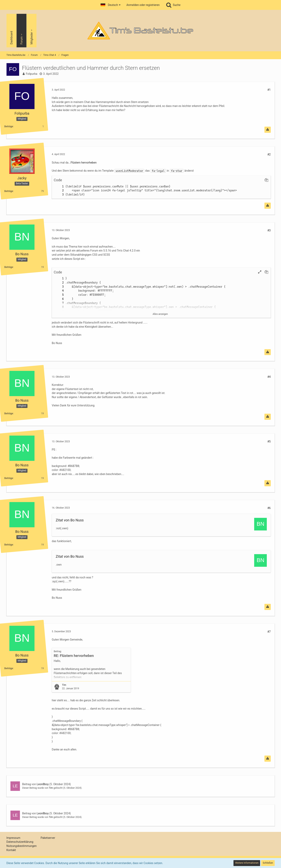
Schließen (268, 863)
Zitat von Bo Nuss (70, 520)
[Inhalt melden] (268, 130)
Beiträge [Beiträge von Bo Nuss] (9, 267)
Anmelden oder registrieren (143, 5)
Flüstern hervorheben (84, 163)
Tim (51, 788)
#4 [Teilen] (269, 377)
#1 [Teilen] (269, 90)
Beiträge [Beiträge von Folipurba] (9, 126)
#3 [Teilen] (269, 230)
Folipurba (32, 74)
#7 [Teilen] (269, 632)
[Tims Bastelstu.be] (141, 31)
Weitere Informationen (247, 863)
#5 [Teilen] (269, 441)
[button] (111, 5)
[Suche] (173, 5)
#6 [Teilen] (269, 508)
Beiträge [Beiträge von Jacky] (9, 191)
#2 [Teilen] (269, 154)
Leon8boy (43, 784)
